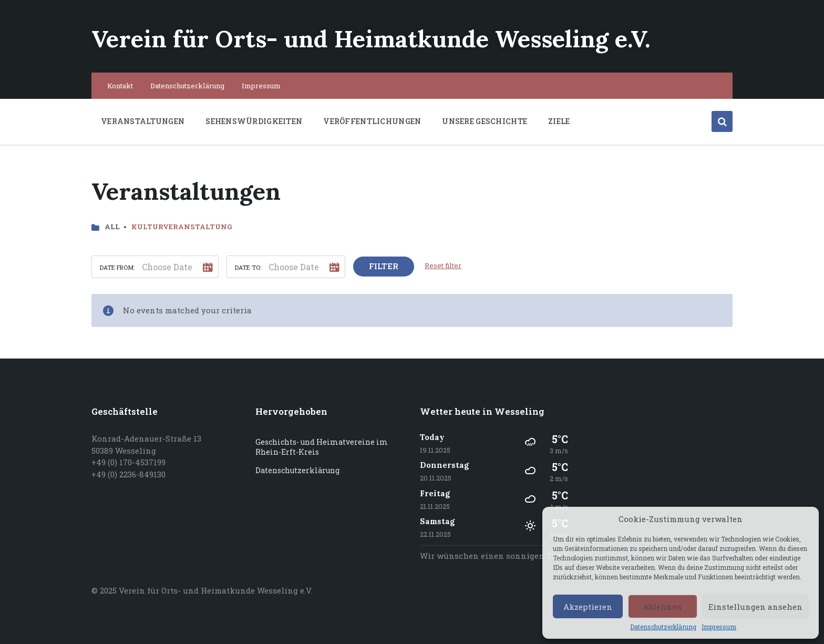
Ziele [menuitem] (559, 121)
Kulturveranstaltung (182, 227)
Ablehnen (663, 607)
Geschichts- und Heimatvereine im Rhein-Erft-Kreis (322, 447)
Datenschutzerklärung (663, 627)
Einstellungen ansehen (755, 607)
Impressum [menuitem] (261, 86)
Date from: (117, 267)
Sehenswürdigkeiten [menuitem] (254, 121)
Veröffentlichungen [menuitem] (372, 121)
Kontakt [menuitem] (120, 86)
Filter (384, 266)
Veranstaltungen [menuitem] (143, 121)
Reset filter (443, 265)
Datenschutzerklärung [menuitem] (187, 86)
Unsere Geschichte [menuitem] (485, 121)
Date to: (248, 267)
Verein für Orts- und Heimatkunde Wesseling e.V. (371, 39)
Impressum (719, 627)
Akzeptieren (588, 607)
